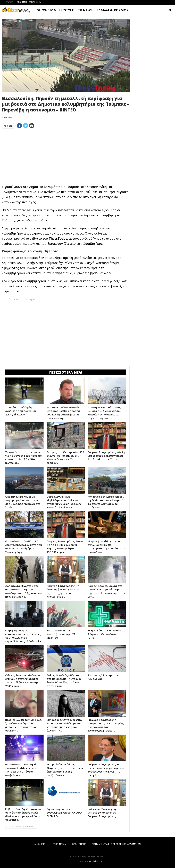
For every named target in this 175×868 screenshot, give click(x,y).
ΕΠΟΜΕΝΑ (31, 827)
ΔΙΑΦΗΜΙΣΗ (22, 2)
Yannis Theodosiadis (97, 861)
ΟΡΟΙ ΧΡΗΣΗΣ (79, 844)
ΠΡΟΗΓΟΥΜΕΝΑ (14, 827)
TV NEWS (85, 10)
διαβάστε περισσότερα (18, 299)
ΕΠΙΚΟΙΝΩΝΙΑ (35, 2)
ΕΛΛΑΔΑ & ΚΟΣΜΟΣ (113, 10)
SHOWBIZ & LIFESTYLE (56, 10)
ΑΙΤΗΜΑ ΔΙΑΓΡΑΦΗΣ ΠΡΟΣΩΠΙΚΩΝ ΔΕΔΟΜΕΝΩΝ (116, 844)
